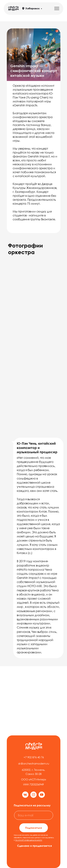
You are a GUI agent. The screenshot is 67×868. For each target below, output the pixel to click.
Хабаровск (33, 8)
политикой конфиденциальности (29, 840)
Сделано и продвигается (34, 846)
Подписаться (33, 828)
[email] (34, 815)
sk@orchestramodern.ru (34, 763)
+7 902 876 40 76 (34, 757)
